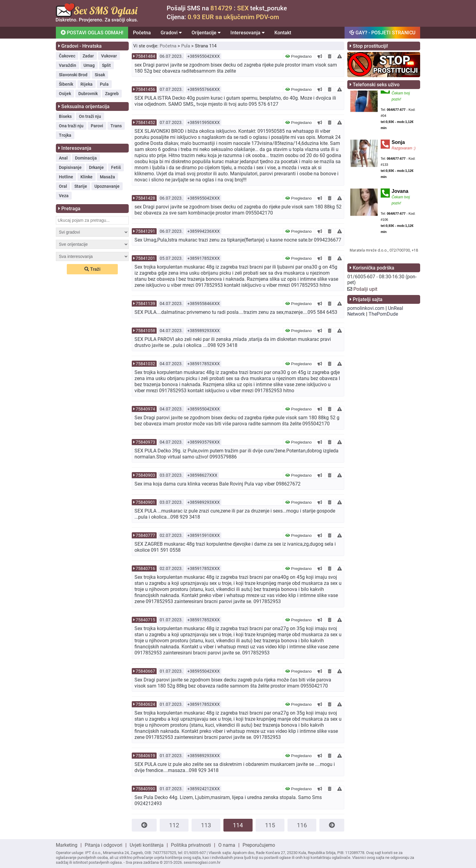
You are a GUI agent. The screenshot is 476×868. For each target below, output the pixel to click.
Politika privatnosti (191, 845)
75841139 (145, 304)
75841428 (145, 198)
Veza (64, 196)
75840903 (145, 475)
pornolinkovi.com (366, 308)
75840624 (145, 704)
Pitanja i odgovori (104, 845)
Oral (63, 186)
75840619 (145, 756)
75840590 (145, 789)
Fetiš (116, 167)
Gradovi (171, 33)
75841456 (145, 89)
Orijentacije (206, 33)
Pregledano (299, 56)
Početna (142, 33)
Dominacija (86, 158)
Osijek (65, 94)
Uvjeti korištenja (147, 845)
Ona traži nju (71, 126)
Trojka (65, 135)
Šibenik (66, 84)
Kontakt (283, 33)
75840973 (145, 442)
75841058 (145, 331)
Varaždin (68, 65)
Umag (89, 65)
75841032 (145, 364)
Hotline (66, 177)
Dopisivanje (70, 167)
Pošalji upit (365, 289)
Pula (104, 84)
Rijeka (87, 84)
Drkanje (96, 167)
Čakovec (67, 56)
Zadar (88, 56)
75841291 (145, 231)
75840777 (145, 535)
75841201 (145, 258)
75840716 (145, 568)
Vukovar (109, 56)
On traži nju (90, 116)
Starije (81, 186)
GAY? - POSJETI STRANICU (382, 33)
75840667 (145, 671)
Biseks (65, 116)
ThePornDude (383, 314)
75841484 (145, 56)
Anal (63, 158)
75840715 (145, 620)
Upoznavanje (107, 186)
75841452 (145, 122)
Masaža (107, 177)
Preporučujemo (259, 845)
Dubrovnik (88, 94)
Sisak (100, 75)
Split (106, 65)
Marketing (67, 845)
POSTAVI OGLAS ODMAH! (92, 32)
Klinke (87, 177)
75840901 (145, 502)
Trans (116, 126)
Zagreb (112, 94)
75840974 (145, 409)
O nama (227, 845)
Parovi (97, 126)
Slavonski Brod (73, 75)
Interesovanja (248, 33)
